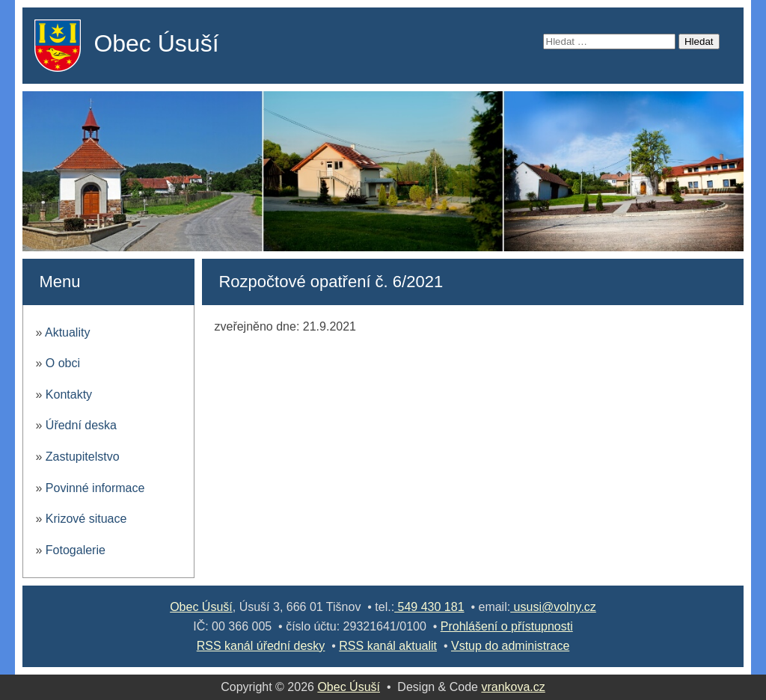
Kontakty (69, 394)
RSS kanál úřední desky (261, 646)
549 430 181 (429, 607)
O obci (63, 363)
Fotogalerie (76, 550)
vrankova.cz (513, 687)
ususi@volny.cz (553, 607)
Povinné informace (95, 488)
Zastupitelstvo (83, 457)
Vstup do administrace (510, 646)
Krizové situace (86, 519)
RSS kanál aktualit (388, 646)
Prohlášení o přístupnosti (507, 626)
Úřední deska (81, 425)
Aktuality (67, 332)
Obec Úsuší (156, 43)
